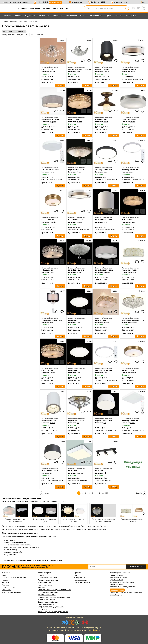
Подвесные (30, 16)
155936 (142, 391)
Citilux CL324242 (101, 320)
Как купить (6, 585)
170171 (115, 391)
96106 (89, 341)
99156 (142, 291)
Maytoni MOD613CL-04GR (50, 120)
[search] (126, 8)
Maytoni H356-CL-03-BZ (76, 421)
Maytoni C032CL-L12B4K (50, 471)
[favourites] (62, 61)
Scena (133, 423)
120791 (61, 241)
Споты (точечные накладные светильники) (54, 590)
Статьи (77, 575)
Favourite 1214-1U (101, 120)
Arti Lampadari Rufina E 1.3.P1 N (52, 320)
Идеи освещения (80, 580)
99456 (89, 40)
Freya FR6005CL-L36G (130, 69)
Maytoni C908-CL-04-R (76, 170)
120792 (61, 341)
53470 (89, 140)
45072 (142, 90)
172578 (88, 191)
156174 (142, 140)
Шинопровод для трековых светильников (54, 597)
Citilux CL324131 (47, 270)
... (103, 493)
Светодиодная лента (46, 604)
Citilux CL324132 (47, 370)
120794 (88, 90)
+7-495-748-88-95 (42, 2)
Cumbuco (80, 473)
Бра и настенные (44, 582)
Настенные (58, 16)
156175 (115, 341)
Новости (5, 580)
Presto (133, 122)
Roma (79, 72)
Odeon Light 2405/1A (129, 120)
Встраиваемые (96, 16)
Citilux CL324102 (128, 220)
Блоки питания (44, 609)
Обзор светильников (82, 582)
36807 (115, 90)
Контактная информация (11, 592)
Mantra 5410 (72, 370)
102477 (88, 241)
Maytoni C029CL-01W (49, 421)
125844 (115, 241)
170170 (61, 442)
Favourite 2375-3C (128, 370)
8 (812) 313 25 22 (116, 580)
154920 (115, 40)
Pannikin (53, 222)
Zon (105, 423)
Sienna (79, 272)
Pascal (79, 172)
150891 (61, 191)
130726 (88, 442)
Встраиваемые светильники (49, 592)
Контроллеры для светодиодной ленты (53, 612)
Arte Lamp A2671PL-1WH (104, 370)
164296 (115, 442)
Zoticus (133, 72)
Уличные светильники (46, 600)
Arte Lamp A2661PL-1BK (104, 170)
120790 (142, 191)
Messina (133, 272)
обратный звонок (55, 2)
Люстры (18, 16)
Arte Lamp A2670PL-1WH (131, 170)
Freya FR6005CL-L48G (76, 220)
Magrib (106, 122)
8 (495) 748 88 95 (116, 575)
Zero (78, 323)
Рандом (53, 72)
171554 (115, 191)
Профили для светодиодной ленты (51, 607)
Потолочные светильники (48, 580)
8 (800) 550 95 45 (116, 584)
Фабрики (5, 582)
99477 (62, 291)
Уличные (119, 16)
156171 (61, 140)
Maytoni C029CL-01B (102, 69)
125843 (61, 90)
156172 (115, 140)
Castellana (134, 323)
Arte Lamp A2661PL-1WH (50, 170)
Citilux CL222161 (47, 69)
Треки (109, 16)
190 (106, 493)
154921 (61, 391)
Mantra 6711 (99, 471)
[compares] (56, 61)
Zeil (78, 423)
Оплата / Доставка (9, 587)
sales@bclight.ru (77, 2)
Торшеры (41, 587)
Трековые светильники (47, 595)
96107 (89, 291)
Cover (105, 222)
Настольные (71, 16)
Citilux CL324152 (74, 120)
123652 (88, 391)
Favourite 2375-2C (48, 220)
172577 (142, 40)
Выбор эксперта (80, 578)
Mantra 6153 (72, 471)
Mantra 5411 (72, 320)
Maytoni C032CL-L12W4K (104, 421)
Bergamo (53, 122)
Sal (105, 473)
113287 (61, 40)
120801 (115, 291)
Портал (79, 122)
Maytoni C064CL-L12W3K (104, 220)
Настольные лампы (45, 585)
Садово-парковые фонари (48, 602)
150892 (142, 341)
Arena (52, 172)
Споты (83, 16)
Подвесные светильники (47, 578)
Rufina (52, 323)
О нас (4, 575)
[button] (143, 514)
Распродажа (7, 590)
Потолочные (44, 16)
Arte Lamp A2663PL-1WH (131, 421)
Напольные (131, 16)
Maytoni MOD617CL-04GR (104, 270)
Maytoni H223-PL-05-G (130, 270)
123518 (142, 241)
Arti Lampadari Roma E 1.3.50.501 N (80, 69)
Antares (106, 72)
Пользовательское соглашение (14, 578)
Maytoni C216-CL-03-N (76, 270)
